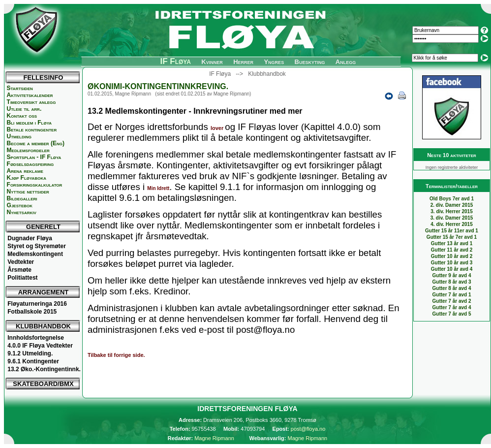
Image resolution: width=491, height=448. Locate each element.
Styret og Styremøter (37, 246)
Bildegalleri (22, 198)
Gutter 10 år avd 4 (452, 269)
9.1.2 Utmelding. (30, 353)
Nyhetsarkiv (22, 212)
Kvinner (212, 62)
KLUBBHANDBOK (43, 326)
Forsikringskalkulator (35, 185)
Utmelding (19, 136)
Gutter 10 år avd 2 (452, 256)
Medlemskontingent (35, 254)
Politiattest (22, 278)
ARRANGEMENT (44, 292)
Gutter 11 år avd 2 (452, 250)
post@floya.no (308, 429)
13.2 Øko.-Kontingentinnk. (44, 369)
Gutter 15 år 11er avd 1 (452, 231)
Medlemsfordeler (28, 150)
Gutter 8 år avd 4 (452, 288)
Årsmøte (19, 270)
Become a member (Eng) (36, 143)
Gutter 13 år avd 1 (452, 243)
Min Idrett (158, 188)
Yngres (274, 62)
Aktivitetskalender (30, 95)
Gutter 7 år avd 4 (452, 307)
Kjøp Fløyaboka (27, 178)
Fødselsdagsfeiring (31, 164)
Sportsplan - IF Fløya (34, 157)
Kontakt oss (22, 116)
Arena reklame (25, 171)
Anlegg (346, 62)
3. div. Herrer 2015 (451, 211)
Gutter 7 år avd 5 (452, 314)
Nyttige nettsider (28, 192)
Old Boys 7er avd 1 (452, 199)
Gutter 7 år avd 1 (452, 295)
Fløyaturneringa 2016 (37, 304)
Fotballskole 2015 (32, 312)
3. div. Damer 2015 (452, 218)
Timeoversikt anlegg (31, 102)
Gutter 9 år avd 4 (452, 275)
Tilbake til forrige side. (116, 355)
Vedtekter (21, 262)
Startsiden (20, 88)
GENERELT (43, 227)
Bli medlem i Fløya (29, 123)
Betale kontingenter (32, 129)
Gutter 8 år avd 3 (452, 282)
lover (218, 128)
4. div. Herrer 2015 (451, 224)
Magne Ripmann (214, 438)
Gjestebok (20, 205)
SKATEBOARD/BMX (43, 384)
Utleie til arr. (24, 109)
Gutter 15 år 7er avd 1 (452, 237)
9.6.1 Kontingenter (33, 361)
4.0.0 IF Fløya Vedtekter (40, 346)
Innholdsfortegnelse (36, 338)
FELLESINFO (44, 78)
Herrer (243, 62)
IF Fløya (175, 61)
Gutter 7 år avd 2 (452, 301)
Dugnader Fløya (30, 238)
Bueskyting (310, 62)
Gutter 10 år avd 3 (452, 263)
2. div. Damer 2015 (452, 205)
